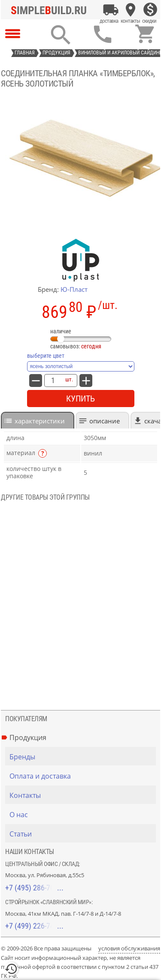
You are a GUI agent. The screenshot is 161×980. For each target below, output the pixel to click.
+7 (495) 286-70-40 (34, 888)
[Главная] (51, 10)
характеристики (40, 421)
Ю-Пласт (74, 289)
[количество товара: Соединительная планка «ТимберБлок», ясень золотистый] (53, 381)
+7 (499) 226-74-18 (34, 926)
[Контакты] (131, 10)
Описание (105, 421)
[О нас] (83, 815)
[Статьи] (83, 834)
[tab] (38, 420)
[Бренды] (83, 757)
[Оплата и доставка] (111, 10)
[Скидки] (150, 10)
